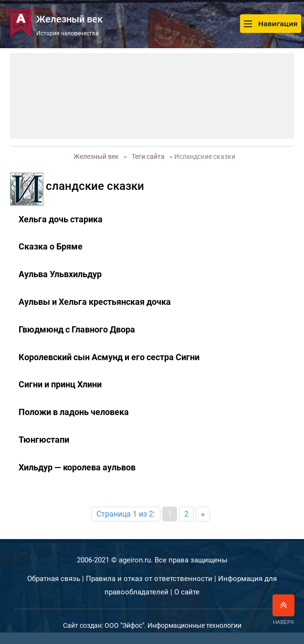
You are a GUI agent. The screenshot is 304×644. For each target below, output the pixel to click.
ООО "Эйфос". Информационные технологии (173, 625)
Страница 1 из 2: (126, 514)
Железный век (96, 156)
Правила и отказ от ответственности (149, 579)
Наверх (283, 610)
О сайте (187, 592)
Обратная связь (54, 579)
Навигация (271, 24)
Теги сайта (148, 156)
